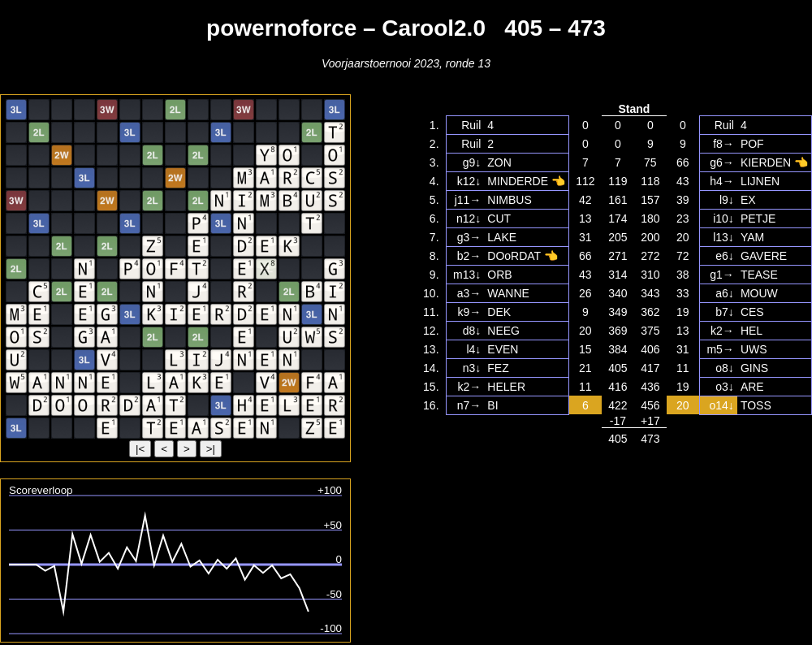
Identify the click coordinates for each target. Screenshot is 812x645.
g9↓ (472, 162)
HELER (506, 387)
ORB (499, 275)
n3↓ (472, 368)
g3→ (469, 237)
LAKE (502, 237)
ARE (752, 387)
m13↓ (467, 275)
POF (752, 144)
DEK (499, 312)
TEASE (759, 275)
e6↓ (725, 256)
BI (492, 405)
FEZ (498, 368)
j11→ (468, 200)
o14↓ (722, 405)
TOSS (756, 405)
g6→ (722, 162)
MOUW (759, 293)
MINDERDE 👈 (526, 181)
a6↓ (725, 293)
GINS (754, 368)
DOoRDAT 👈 (523, 256)
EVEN (503, 349)
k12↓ (469, 181)
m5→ (720, 349)
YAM (752, 237)
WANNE (508, 293)
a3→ (469, 293)
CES (752, 312)
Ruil (471, 125)
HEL (752, 331)
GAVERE (764, 256)
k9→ (470, 312)
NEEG (503, 331)
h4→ (722, 181)
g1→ (722, 275)
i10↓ (723, 219)
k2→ (722, 331)
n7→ (469, 405)
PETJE (758, 219)
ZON (499, 162)
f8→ (723, 144)
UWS (754, 349)
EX (748, 200)
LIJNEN (760, 181)
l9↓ (727, 200)
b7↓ (725, 312)
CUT (499, 219)
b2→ (469, 256)
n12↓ (469, 219)
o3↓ (725, 387)
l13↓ (723, 237)
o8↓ (725, 368)
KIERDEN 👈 (774, 162)
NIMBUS (509, 200)
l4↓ (473, 349)
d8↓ (472, 331)
